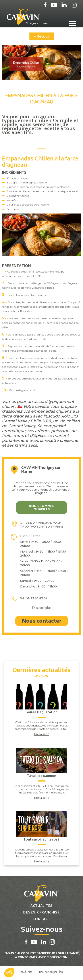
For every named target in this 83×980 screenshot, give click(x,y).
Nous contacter (42, 622)
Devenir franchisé (41, 913)
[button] (9, 972)
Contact (41, 919)
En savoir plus (42, 608)
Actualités (41, 906)
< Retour (42, 37)
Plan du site (26, 972)
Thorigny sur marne (37, 23)
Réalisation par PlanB (52, 972)
